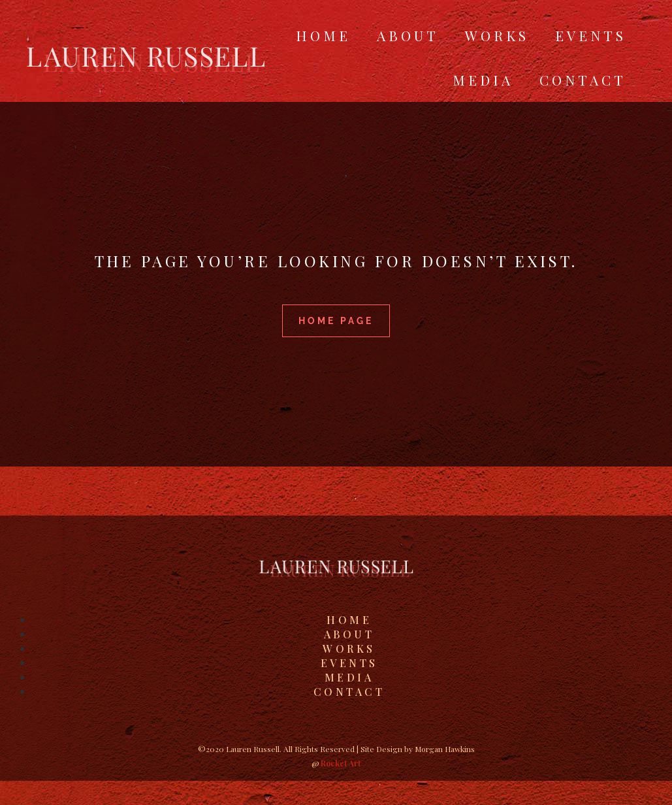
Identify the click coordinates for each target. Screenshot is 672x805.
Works (497, 35)
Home (323, 35)
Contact (583, 80)
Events (591, 35)
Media (483, 80)
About (408, 35)
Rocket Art (341, 763)
